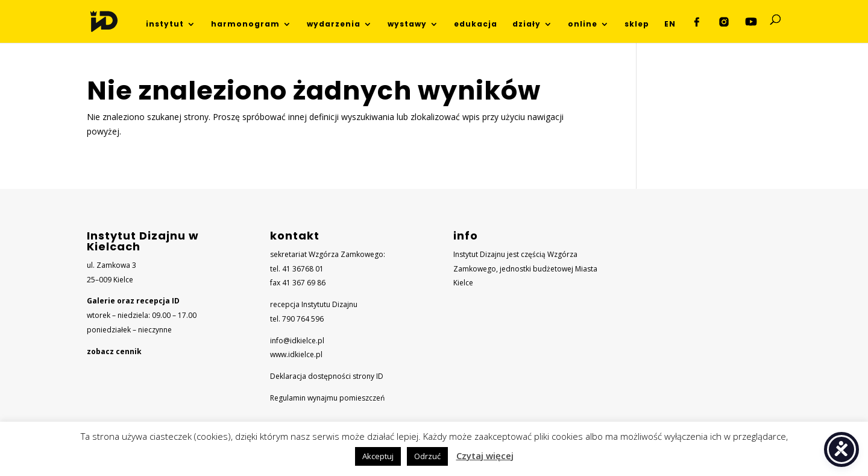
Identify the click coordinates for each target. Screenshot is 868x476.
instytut (165, 24)
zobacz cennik (114, 351)
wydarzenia (334, 24)
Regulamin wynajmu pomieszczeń (327, 398)
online (583, 24)
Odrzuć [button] (427, 456)
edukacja (476, 24)
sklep (637, 24)
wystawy (407, 24)
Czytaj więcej (485, 455)
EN (670, 24)
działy (527, 24)
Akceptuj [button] (378, 456)
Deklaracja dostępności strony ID (327, 376)
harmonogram (245, 24)
